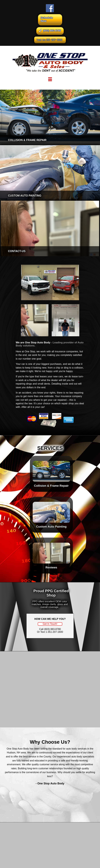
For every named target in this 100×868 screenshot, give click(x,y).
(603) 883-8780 (50, 31)
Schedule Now (47, 19)
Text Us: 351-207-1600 (49, 40)
